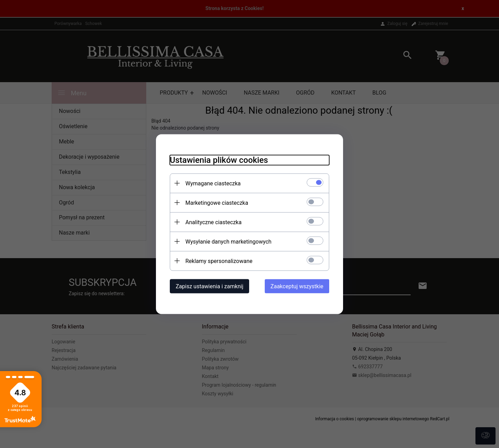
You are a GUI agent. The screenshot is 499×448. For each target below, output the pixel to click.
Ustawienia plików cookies (219, 160)
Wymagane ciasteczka (213, 183)
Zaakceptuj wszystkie (297, 286)
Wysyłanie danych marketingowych (228, 241)
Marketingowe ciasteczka (217, 203)
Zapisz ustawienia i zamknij (209, 286)
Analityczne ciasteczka (213, 222)
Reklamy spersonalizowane (219, 261)
